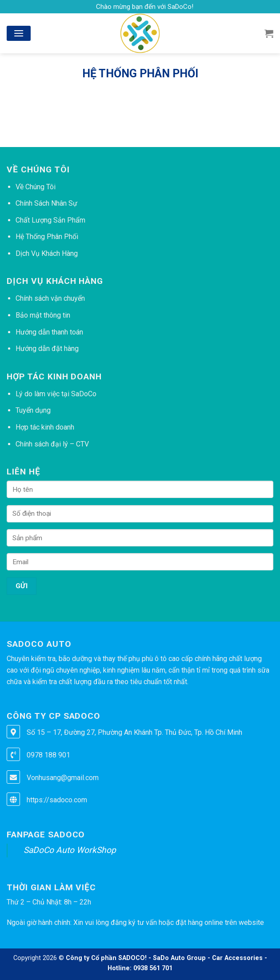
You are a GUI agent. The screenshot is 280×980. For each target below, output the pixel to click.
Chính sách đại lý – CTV (52, 444)
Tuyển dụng (33, 410)
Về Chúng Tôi (36, 187)
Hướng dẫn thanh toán (49, 332)
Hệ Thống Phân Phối (47, 237)
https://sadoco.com (57, 800)
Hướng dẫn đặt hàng (47, 349)
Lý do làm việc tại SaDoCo (56, 394)
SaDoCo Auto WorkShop (70, 850)
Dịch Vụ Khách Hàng (47, 253)
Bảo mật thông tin (43, 315)
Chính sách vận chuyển (50, 298)
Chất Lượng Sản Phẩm (50, 220)
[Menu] (19, 33)
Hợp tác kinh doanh (45, 427)
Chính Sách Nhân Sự (46, 203)
